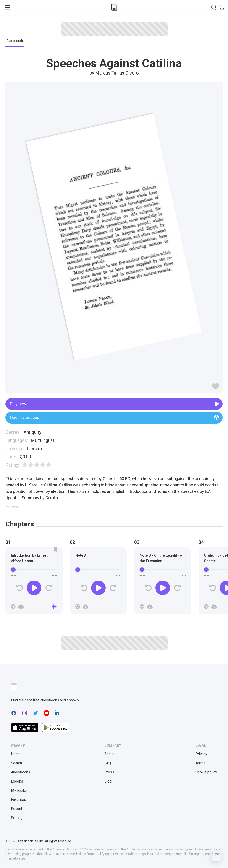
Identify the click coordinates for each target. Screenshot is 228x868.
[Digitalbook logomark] (14, 686)
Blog (108, 781)
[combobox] (214, 7)
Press (109, 772)
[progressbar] (34, 570)
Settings (18, 818)
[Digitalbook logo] (114, 7)
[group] (34, 582)
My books (19, 790)
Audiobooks (21, 772)
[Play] (34, 588)
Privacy (201, 754)
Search (16, 763)
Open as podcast (114, 418)
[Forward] (48, 588)
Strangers (196, 854)
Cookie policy (206, 772)
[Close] (54, 607)
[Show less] (12, 507)
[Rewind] (20, 588)
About (109, 754)
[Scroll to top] (216, 856)
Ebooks (17, 781)
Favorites (18, 800)
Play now (114, 404)
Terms (200, 763)
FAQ (108, 763)
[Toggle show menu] (7, 7)
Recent (17, 809)
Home (16, 754)
